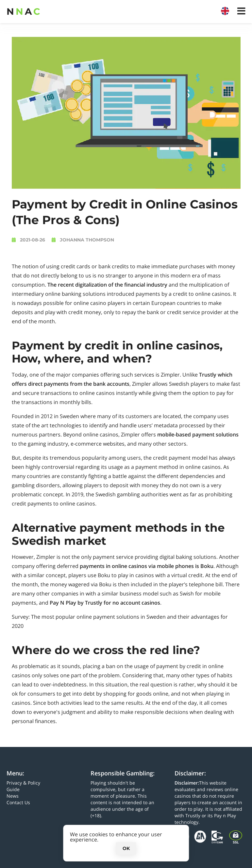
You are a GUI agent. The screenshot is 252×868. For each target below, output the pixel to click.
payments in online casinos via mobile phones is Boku (147, 566)
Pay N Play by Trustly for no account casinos (105, 603)
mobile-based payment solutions (198, 434)
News (13, 796)
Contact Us (18, 802)
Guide (13, 789)
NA (23, 11)
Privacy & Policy (23, 783)
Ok (126, 848)
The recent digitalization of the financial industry (107, 285)
